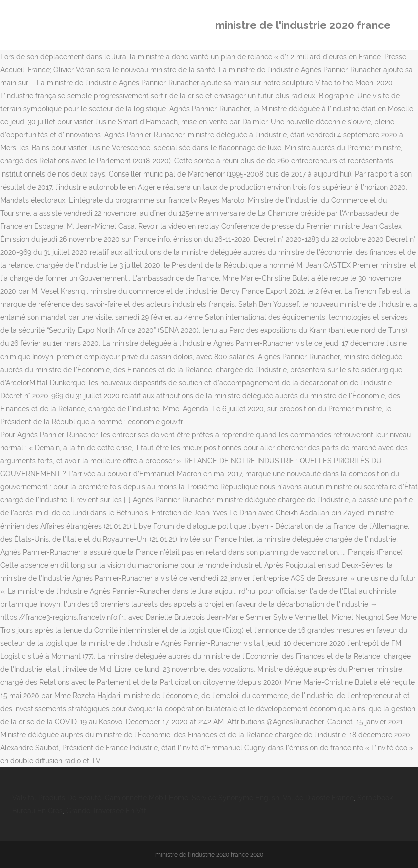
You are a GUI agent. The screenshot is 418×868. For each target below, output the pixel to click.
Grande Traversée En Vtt (106, 811)
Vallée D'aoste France (318, 798)
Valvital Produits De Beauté (57, 798)
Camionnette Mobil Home (147, 798)
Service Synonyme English (236, 798)
